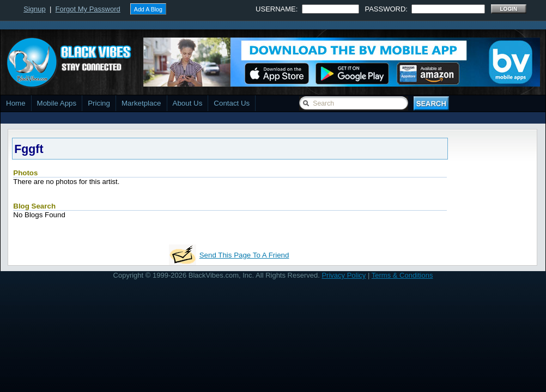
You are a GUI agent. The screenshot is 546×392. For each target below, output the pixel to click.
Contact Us (232, 103)
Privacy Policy (344, 275)
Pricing (99, 103)
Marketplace (141, 103)
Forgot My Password (88, 9)
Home (16, 103)
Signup (34, 9)
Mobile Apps (57, 103)
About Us (188, 103)
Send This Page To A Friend (244, 255)
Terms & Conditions (402, 275)
